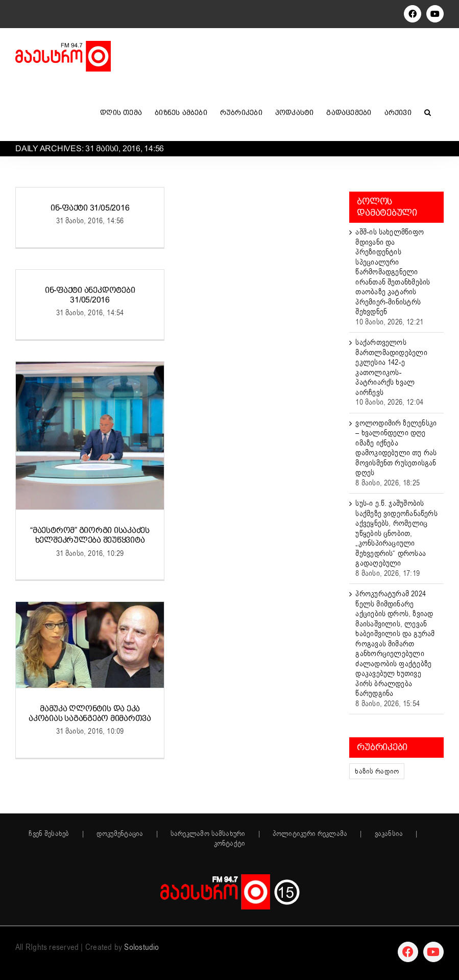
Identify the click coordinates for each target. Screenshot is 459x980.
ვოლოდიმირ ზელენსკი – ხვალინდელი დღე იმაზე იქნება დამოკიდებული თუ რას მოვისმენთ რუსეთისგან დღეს (396, 448)
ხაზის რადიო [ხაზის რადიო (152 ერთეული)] (377, 771)
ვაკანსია (389, 834)
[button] (428, 112)
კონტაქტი (230, 844)
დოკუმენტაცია (120, 834)
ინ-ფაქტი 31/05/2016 (90, 208)
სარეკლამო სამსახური (208, 834)
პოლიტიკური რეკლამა (310, 834)
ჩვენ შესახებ (49, 834)
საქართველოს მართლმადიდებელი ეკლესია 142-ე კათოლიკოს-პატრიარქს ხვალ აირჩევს (391, 367)
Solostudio (141, 947)
